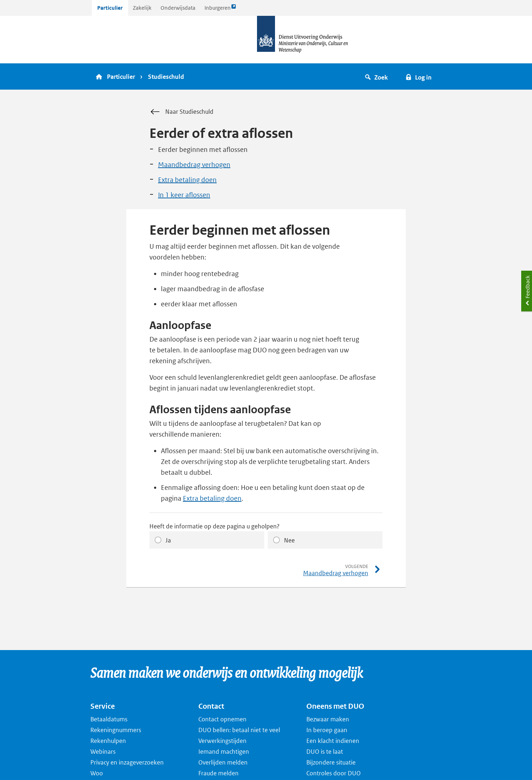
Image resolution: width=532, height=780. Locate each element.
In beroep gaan (327, 730)
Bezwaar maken (328, 719)
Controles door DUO (333, 773)
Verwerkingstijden (222, 741)
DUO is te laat (325, 752)
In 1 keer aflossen (184, 195)
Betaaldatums (109, 719)
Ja (168, 540)
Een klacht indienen (333, 741)
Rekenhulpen (108, 741)
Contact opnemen (222, 719)
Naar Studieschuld (181, 112)
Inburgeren (220, 10)
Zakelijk (142, 8)
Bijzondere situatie (331, 762)
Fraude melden (218, 773)
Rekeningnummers (116, 730)
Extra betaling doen (187, 180)
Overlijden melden (223, 762)
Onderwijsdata (178, 8)
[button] (377, 76)
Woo (97, 773)
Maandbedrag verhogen (194, 165)
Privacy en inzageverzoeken (127, 762)
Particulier (110, 8)
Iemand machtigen (224, 752)
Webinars (103, 752)
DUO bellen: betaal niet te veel (239, 730)
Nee (289, 540)
